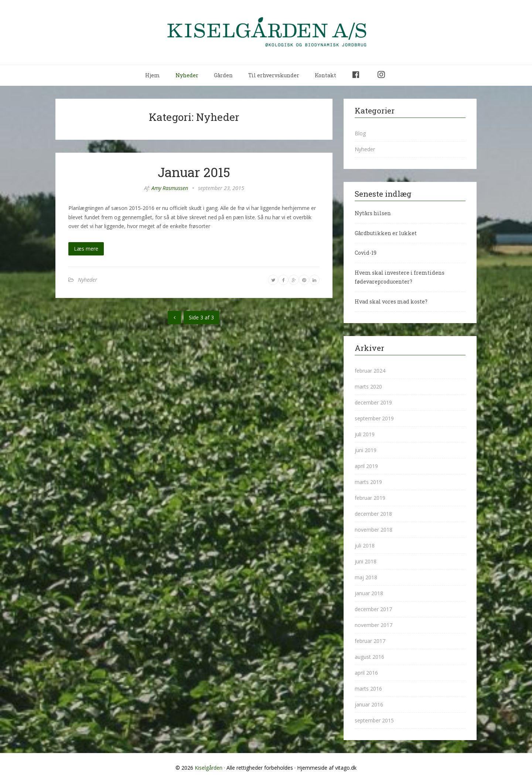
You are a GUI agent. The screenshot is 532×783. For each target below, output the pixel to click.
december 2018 (373, 514)
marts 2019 (368, 482)
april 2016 (366, 673)
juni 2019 (366, 450)
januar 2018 (369, 593)
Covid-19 (366, 253)
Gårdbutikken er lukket (386, 233)
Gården (223, 75)
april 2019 (366, 466)
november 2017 (374, 625)
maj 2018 (366, 577)
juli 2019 (365, 434)
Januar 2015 (194, 172)
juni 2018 (366, 561)
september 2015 (374, 720)
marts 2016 (368, 689)
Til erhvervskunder (274, 75)
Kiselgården (209, 768)
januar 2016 (369, 704)
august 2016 (369, 657)
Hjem (153, 75)
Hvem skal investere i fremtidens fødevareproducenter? (400, 277)
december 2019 (373, 402)
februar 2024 (370, 371)
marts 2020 (368, 387)
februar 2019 (370, 498)
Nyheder (187, 75)
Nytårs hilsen (373, 213)
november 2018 (374, 530)
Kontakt (325, 75)
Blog (360, 133)
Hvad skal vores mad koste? (391, 301)
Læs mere (86, 249)
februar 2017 (370, 641)
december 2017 (373, 609)
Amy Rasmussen (170, 188)
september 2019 (374, 418)
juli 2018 (365, 545)
